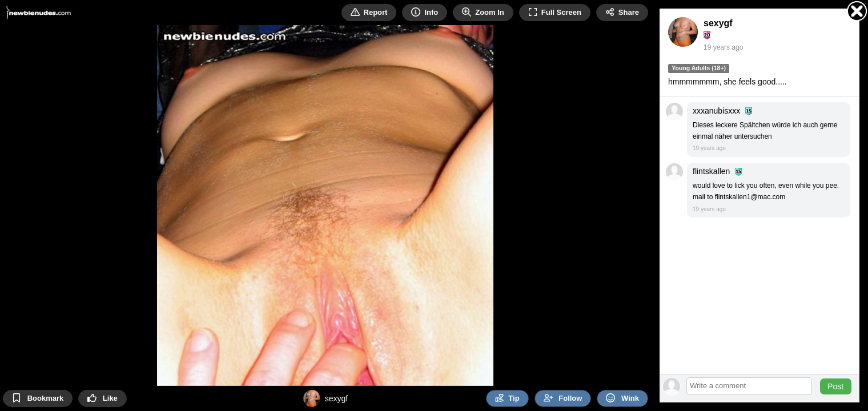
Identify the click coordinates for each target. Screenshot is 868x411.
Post (835, 386)
